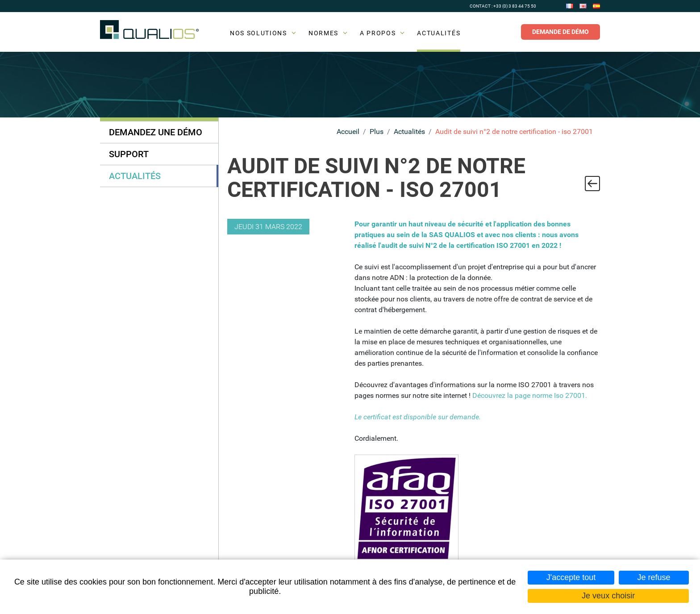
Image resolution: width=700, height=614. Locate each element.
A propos (378, 33)
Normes (323, 33)
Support (129, 154)
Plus (377, 132)
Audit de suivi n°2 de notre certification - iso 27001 (514, 132)
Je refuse (654, 577)
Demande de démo (560, 32)
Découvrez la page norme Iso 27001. (530, 395)
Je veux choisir (608, 596)
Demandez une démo (156, 132)
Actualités (439, 33)
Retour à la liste (592, 184)
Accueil (348, 132)
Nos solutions (258, 33)
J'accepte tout (571, 577)
